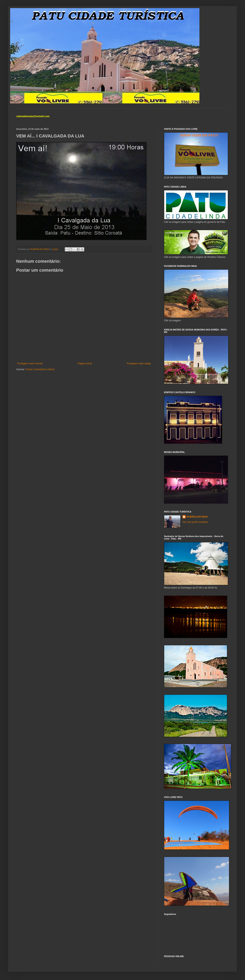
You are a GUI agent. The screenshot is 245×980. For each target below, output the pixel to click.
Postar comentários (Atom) (40, 369)
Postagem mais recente (30, 363)
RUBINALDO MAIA (197, 517)
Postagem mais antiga (139, 363)
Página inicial (85, 363)
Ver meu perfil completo (195, 522)
